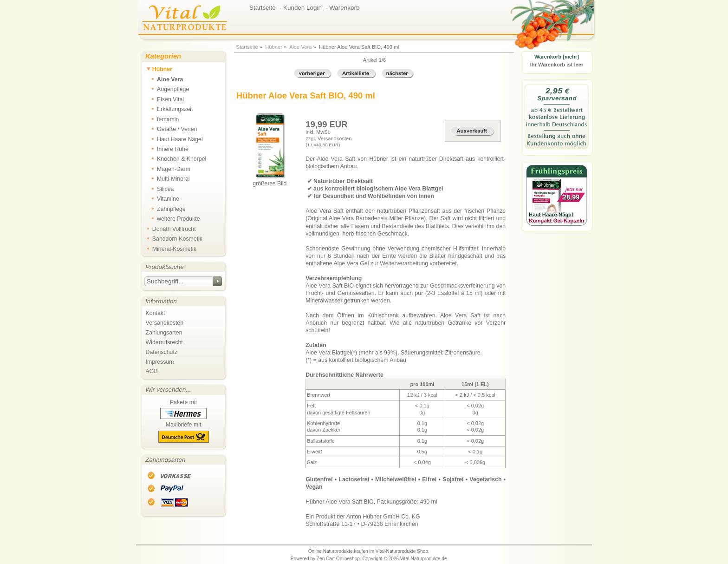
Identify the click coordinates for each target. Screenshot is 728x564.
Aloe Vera (301, 47)
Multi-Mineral (168, 178)
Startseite (247, 47)
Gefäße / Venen (172, 129)
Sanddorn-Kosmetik (174, 238)
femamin (162, 119)
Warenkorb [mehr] (557, 57)
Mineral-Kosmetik (171, 249)
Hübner (274, 47)
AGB (152, 371)
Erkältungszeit (170, 109)
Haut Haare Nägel (175, 139)
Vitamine (163, 198)
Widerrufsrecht (164, 342)
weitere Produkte (173, 218)
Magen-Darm (168, 169)
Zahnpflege (166, 209)
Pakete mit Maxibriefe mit (184, 421)
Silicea (160, 189)
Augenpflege (168, 89)
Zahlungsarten (164, 333)
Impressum (160, 362)
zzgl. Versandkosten (328, 138)
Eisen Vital (165, 99)
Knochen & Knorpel (176, 158)
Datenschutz (162, 352)
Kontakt (156, 313)
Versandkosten (165, 323)
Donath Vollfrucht (171, 229)
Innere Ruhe (167, 149)
